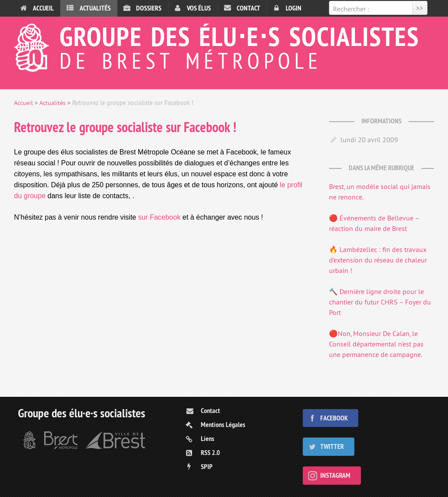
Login (294, 8)
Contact (248, 8)
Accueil (43, 8)
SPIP (207, 467)
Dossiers (149, 8)
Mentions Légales (223, 425)
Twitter (332, 446)
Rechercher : (351, 9)
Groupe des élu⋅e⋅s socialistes (224, 45)
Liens (208, 439)
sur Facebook (160, 217)
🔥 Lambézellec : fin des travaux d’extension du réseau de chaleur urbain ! (378, 260)
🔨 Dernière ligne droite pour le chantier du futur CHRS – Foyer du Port (380, 302)
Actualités (95, 8)
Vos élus (199, 8)
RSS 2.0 (210, 453)
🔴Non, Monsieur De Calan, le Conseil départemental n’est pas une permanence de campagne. (376, 344)
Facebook (334, 418)
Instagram (335, 475)
